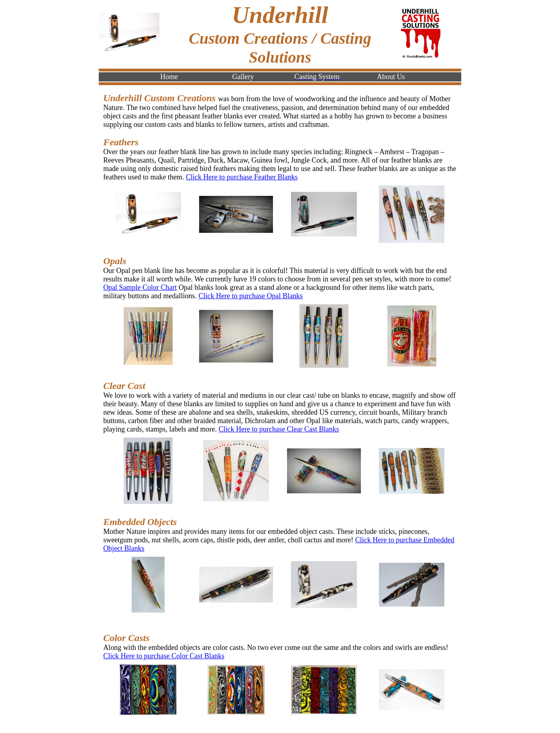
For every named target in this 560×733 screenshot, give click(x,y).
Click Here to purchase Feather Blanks (242, 177)
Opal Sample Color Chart (140, 287)
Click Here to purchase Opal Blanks (251, 296)
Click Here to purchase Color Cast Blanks (164, 656)
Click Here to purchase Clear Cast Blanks (279, 429)
